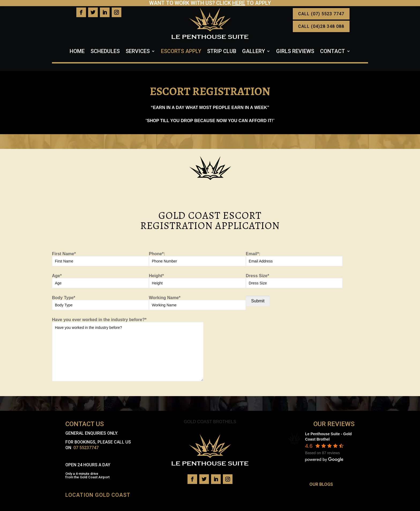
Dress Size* (294, 281)
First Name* (100, 259)
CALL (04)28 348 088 (321, 26)
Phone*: (197, 259)
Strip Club (222, 52)
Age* (100, 281)
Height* (197, 281)
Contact (333, 52)
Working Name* (197, 303)
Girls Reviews (295, 52)
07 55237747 (86, 448)
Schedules (105, 52)
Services (138, 52)
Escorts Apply (181, 52)
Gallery (254, 52)
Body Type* (100, 303)
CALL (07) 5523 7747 (321, 14)
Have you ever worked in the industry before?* (128, 350)
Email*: (294, 259)
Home (77, 52)
